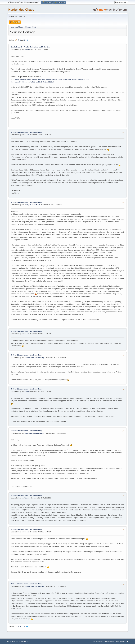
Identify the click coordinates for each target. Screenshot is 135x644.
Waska (27, 498)
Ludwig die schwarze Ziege (34, 433)
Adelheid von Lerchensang (34, 358)
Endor (27, 135)
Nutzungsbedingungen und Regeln (108, 641)
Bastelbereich (17, 47)
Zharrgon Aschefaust (32, 205)
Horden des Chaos (21, 10)
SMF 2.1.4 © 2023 (12, 641)
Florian (27, 50)
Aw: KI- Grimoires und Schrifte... (37, 47)
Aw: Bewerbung (36, 132)
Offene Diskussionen (20, 132)
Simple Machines (24, 641)
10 (24, 40)
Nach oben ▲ (124, 641)
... (22, 40)
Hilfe (94, 641)
